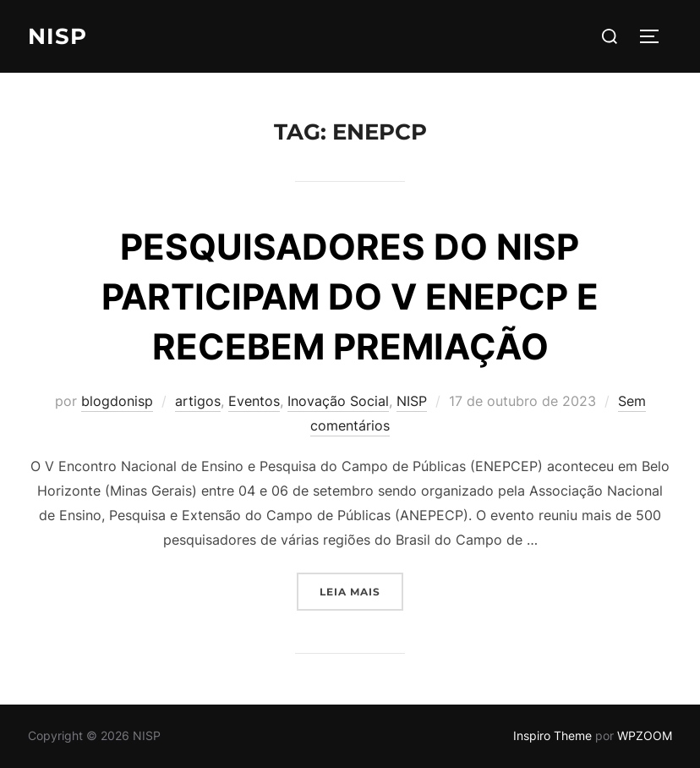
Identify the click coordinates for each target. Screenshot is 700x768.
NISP (57, 36)
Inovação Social (338, 401)
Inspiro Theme (552, 735)
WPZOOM (645, 735)
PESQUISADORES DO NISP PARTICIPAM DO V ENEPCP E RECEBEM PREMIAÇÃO (350, 296)
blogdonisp (117, 401)
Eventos (254, 401)
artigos (198, 401)
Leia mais (361, 590)
